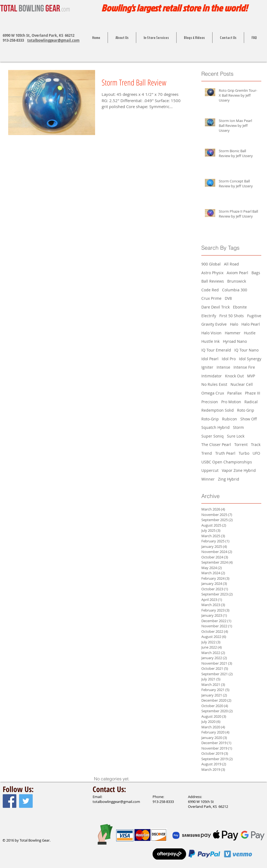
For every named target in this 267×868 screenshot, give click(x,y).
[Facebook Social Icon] (10, 801)
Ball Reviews (213, 281)
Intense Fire (244, 367)
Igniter (207, 367)
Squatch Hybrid (216, 427)
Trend (207, 453)
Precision (210, 402)
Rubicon (230, 419)
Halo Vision (211, 333)
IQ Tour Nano (246, 350)
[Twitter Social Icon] (26, 801)
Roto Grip (246, 410)
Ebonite (240, 307)
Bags (256, 273)
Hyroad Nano (235, 341)
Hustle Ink (210, 341)
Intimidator (212, 376)
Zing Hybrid (229, 479)
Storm (238, 427)
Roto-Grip (210, 419)
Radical (251, 402)
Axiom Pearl (237, 273)
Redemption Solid (218, 410)
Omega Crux (213, 393)
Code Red (210, 290)
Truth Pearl (225, 453)
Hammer (233, 333)
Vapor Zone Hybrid (239, 470)
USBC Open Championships (227, 462)
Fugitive (254, 316)
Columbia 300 (235, 290)
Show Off (249, 419)
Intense (223, 367)
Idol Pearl (210, 359)
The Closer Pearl (216, 444)
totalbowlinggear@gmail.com (53, 40)
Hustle (250, 333)
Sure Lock (236, 436)
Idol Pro (229, 359)
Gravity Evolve (214, 324)
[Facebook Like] (13, 829)
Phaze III (253, 393)
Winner (208, 479)
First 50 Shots (232, 316)
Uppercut (210, 470)
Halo (234, 324)
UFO (256, 453)
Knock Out (234, 376)
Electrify (209, 316)
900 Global (211, 264)
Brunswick (237, 281)
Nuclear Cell (242, 384)
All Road (231, 264)
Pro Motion (231, 402)
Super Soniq (213, 436)
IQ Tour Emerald (216, 350)
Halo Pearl (251, 324)
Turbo (244, 453)
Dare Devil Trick (216, 307)
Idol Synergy (250, 359)
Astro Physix (212, 273)
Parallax (234, 393)
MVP (251, 376)
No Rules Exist (214, 384)
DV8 (228, 298)
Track (256, 444)
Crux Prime (211, 298)
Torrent (241, 444)
